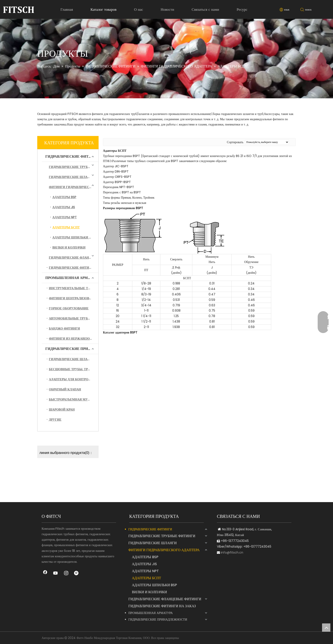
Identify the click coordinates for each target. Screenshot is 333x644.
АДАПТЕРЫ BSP (64, 197)
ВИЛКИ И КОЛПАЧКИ (69, 247)
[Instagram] (66, 573)
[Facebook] (45, 573)
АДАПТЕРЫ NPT (65, 217)
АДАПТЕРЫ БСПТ (66, 227)
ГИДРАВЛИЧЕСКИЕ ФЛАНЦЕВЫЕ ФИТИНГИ (74, 258)
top (326, 628)
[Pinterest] (77, 573)
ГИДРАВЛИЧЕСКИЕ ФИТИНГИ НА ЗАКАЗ (74, 268)
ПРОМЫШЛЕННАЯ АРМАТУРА (72, 278)
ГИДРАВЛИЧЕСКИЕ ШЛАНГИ (72, 177)
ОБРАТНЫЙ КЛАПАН (65, 389)
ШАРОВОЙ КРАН (62, 409)
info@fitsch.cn (232, 552)
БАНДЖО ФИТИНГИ (64, 328)
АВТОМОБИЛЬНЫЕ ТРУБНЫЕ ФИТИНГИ (74, 318)
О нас (139, 9)
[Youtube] (56, 573)
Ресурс (242, 9)
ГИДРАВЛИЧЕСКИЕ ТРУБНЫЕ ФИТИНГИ (74, 167)
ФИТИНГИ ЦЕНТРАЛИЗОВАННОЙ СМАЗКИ (74, 298)
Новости (167, 9)
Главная (67, 9)
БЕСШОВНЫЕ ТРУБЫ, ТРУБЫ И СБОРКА (74, 369)
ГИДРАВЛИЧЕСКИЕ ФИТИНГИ (72, 156)
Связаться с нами (205, 9)
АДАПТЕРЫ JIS (64, 207)
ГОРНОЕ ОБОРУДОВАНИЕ (69, 308)
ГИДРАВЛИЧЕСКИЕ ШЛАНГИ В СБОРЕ (74, 359)
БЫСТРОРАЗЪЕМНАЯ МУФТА (72, 399)
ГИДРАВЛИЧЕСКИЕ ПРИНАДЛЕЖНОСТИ (72, 349)
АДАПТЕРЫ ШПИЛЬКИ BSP (73, 237)
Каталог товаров (104, 9)
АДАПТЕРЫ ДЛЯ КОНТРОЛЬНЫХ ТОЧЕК (74, 379)
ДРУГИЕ (55, 420)
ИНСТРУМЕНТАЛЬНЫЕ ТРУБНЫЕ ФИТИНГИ (74, 288)
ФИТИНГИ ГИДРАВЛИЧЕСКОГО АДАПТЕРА (74, 187)
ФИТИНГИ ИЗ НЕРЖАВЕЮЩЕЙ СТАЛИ (74, 339)
